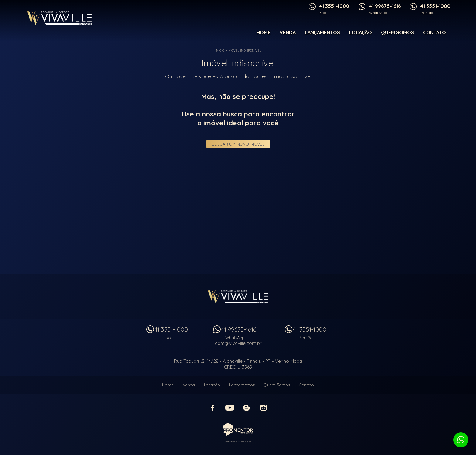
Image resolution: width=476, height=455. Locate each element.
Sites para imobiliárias (238, 441)
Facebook (212, 408)
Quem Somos (398, 32)
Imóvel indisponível (244, 51)
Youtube (229, 408)
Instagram (263, 408)
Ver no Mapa (289, 361)
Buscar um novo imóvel (238, 144)
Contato (435, 32)
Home (263, 32)
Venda (288, 32)
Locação (360, 32)
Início (220, 51)
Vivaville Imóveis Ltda (238, 297)
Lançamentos (322, 32)
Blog (246, 408)
